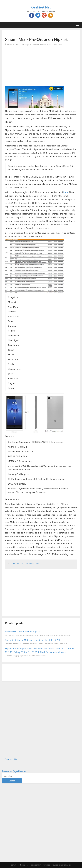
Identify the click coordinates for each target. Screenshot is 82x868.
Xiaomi (14, 563)
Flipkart (29, 44)
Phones (43, 44)
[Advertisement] (33, 34)
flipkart (38, 563)
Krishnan (11, 44)
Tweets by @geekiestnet (14, 771)
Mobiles (36, 44)
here (66, 192)
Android (21, 44)
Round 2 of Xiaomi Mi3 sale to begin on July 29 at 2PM (32, 640)
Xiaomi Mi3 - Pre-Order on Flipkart (23, 632)
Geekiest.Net (41, 7)
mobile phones (29, 563)
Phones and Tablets (55, 44)
